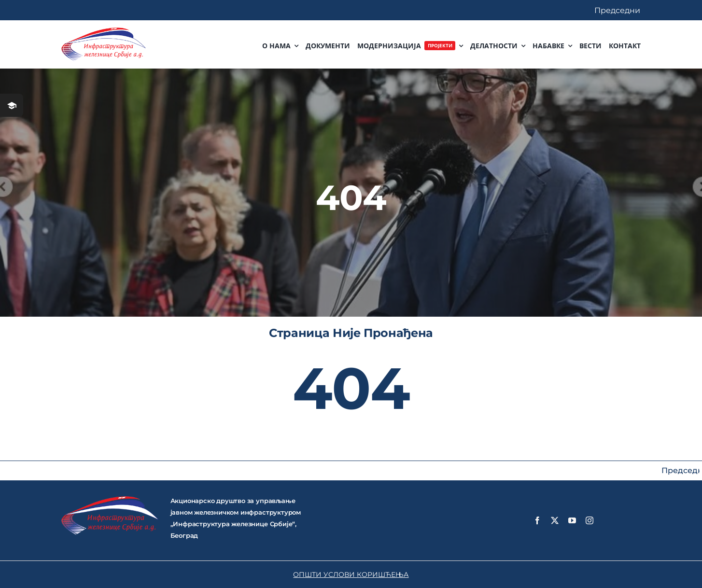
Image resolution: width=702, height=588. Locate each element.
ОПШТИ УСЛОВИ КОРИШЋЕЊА (351, 574)
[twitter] (555, 520)
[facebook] (537, 520)
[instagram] (590, 520)
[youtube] (572, 520)
